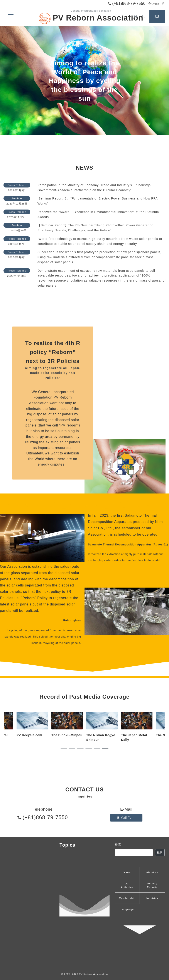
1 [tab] (64, 749)
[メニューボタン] (11, 17)
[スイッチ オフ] (144, 17)
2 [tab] (72, 749)
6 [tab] (105, 749)
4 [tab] (89, 749)
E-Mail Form (126, 818)
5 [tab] (97, 749)
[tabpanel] (102, 727)
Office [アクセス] (154, 4)
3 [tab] (80, 749)
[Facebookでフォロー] (163, 4)
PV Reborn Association (91, 18)
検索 (118, 845)
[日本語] (136, 17)
